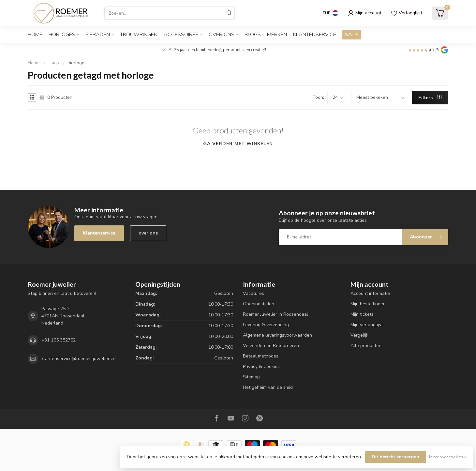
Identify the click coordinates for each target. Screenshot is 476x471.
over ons (148, 233)
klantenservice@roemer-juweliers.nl (79, 359)
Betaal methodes (261, 356)
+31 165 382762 (59, 340)
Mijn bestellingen (368, 304)
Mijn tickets (362, 314)
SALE (352, 35)
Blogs (253, 35)
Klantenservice (315, 35)
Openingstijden (259, 304)
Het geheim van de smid (268, 387)
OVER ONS (222, 35)
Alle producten (366, 346)
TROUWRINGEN (139, 35)
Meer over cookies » (448, 457)
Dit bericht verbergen (395, 457)
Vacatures (253, 293)
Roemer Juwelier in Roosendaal (275, 314)
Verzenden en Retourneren (271, 346)
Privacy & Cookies (261, 366)
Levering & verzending (266, 325)
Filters (430, 98)
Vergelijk (359, 335)
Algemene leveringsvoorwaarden (277, 335)
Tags (54, 63)
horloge (77, 63)
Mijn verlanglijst (367, 325)
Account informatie (370, 293)
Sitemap (251, 377)
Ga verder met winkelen (238, 144)
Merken (277, 35)
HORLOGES (62, 35)
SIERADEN (98, 35)
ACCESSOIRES (181, 35)
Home (35, 35)
